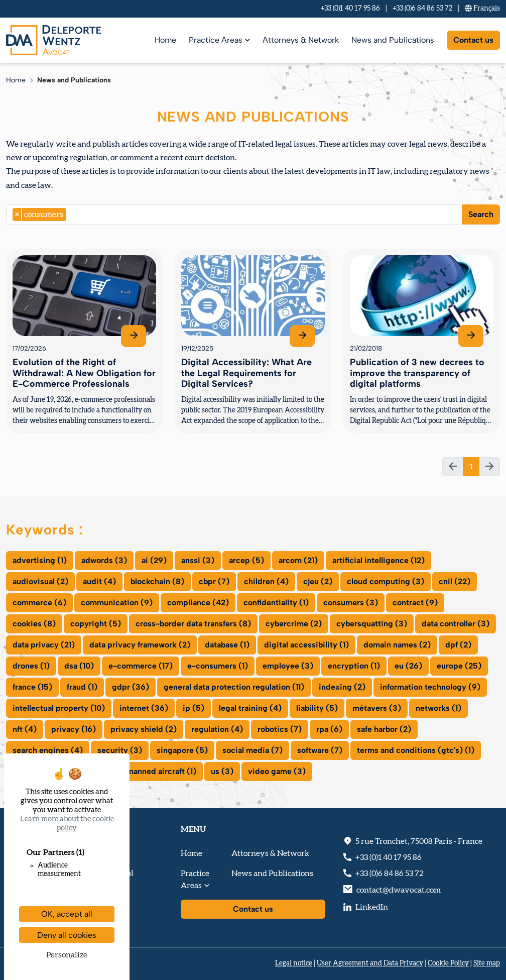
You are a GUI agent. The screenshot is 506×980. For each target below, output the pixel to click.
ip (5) (194, 708)
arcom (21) (298, 560)
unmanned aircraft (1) (157, 771)
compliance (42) (198, 603)
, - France (419, 841)
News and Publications (393, 40)
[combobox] (234, 214)
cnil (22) (455, 581)
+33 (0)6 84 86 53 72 (422, 9)
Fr (482, 9)
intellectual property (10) (59, 708)
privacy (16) (74, 729)
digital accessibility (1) (306, 645)
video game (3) (277, 771)
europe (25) (459, 666)
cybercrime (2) (294, 624)
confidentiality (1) (276, 603)
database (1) (227, 645)
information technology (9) (430, 687)
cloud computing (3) (386, 581)
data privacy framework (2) (140, 645)
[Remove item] (17, 214)
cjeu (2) (318, 581)
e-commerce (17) (141, 666)
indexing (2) (342, 687)
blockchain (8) (157, 581)
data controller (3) (456, 624)
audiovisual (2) (40, 581)
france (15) (32, 687)
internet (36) (144, 708)
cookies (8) (34, 624)
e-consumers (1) (218, 666)
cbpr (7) (214, 581)
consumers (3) (351, 603)
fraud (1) (82, 687)
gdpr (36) (131, 687)
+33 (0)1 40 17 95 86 (350, 9)
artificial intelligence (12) (378, 560)
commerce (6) (39, 603)
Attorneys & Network (301, 40)
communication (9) (117, 603)
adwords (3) (104, 560)
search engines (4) (48, 750)
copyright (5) (96, 624)
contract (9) (415, 603)
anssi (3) (198, 560)
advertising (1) (40, 560)
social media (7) (252, 750)
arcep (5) (246, 560)
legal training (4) (250, 708)
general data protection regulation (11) (234, 687)
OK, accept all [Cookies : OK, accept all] (67, 914)
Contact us (473, 40)
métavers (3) (377, 708)
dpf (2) (458, 645)
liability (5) (317, 708)
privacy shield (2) (144, 729)
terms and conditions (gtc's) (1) (416, 750)
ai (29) (154, 560)
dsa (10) (79, 666)
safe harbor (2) (384, 729)
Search (481, 214)
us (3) (222, 771)
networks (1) (438, 708)
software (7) (320, 750)
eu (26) (408, 666)
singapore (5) (182, 750)
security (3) (120, 750)
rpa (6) (329, 729)
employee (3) (288, 666)
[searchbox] (72, 214)
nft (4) (25, 729)
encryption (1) (354, 666)
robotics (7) (280, 729)
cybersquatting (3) (372, 624)
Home (165, 40)
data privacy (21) (44, 645)
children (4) (266, 581)
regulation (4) (217, 729)
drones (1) (31, 666)
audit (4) (99, 581)
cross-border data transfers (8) (193, 624)
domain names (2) (397, 645)
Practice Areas (216, 40)
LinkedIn (372, 907)
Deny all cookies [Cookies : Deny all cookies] (67, 935)
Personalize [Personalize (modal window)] (67, 955)
